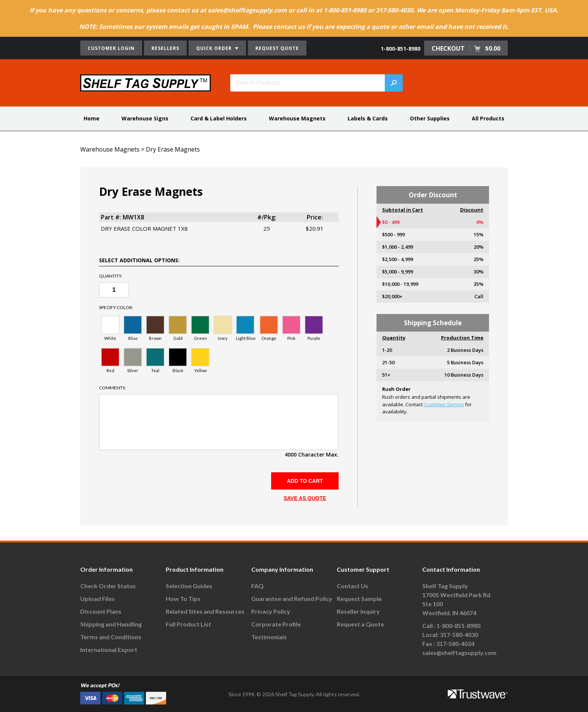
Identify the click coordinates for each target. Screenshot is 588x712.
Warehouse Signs (145, 118)
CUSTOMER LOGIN (111, 48)
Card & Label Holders (219, 118)
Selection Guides (189, 586)
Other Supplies (430, 118)
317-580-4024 (455, 644)
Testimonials (269, 637)
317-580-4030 (459, 635)
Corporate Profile (276, 624)
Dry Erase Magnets (173, 149)
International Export (109, 650)
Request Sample (359, 599)
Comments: (112, 388)
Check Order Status (108, 586)
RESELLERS (165, 48)
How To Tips (183, 599)
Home (91, 118)
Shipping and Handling (111, 624)
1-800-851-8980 (400, 49)
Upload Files (97, 599)
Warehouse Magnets (297, 118)
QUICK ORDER (217, 48)
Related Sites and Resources (205, 611)
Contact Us (352, 586)
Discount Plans (101, 611)
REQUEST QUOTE (277, 48)
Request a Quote (360, 624)
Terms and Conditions (111, 637)
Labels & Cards (368, 118)
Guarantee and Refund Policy (292, 599)
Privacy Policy (271, 611)
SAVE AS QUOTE (305, 498)
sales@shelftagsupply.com (459, 653)
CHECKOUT (466, 48)
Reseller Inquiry (358, 611)
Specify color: (116, 308)
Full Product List (188, 624)
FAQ (257, 586)
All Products (488, 118)
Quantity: (111, 276)
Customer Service (444, 404)
